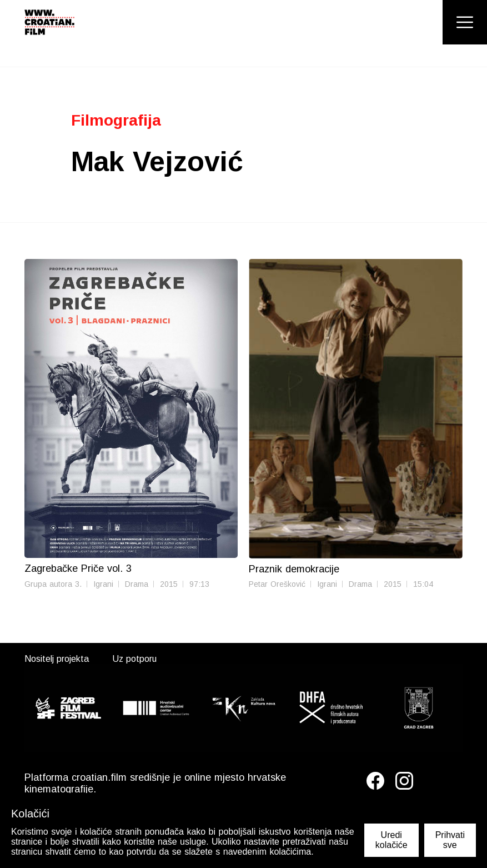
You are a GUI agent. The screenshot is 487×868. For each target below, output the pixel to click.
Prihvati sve (450, 840)
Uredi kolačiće (391, 840)
